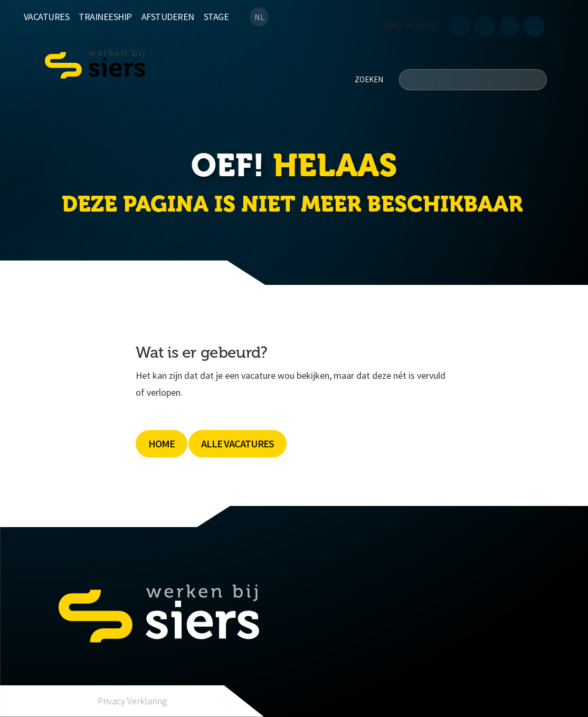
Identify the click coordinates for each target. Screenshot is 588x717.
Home (162, 443)
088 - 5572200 (411, 26)
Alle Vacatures (238, 443)
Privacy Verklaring (132, 701)
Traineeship (105, 17)
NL (259, 17)
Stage (216, 17)
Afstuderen (168, 17)
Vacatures (47, 17)
